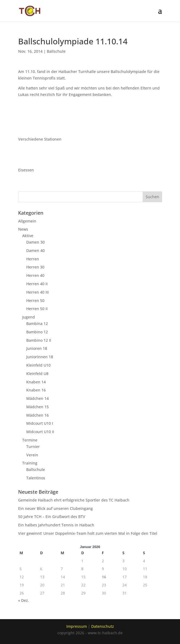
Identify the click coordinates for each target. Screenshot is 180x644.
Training (30, 463)
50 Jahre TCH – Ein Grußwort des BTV (52, 517)
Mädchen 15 (37, 407)
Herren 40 (35, 275)
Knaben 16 (36, 390)
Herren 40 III (37, 292)
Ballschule (56, 51)
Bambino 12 (37, 332)
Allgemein (27, 221)
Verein (32, 455)
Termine (30, 440)
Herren (33, 259)
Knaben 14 (36, 382)
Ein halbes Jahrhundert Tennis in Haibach (56, 525)
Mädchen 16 (37, 415)
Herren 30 (35, 267)
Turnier (33, 447)
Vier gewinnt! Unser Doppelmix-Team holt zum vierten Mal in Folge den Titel (88, 533)
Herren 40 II (37, 284)
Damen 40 (35, 250)
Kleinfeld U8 (37, 374)
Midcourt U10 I (40, 423)
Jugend (29, 317)
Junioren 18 (37, 348)
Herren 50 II (37, 309)
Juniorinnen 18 (40, 357)
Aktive (28, 236)
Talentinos (36, 478)
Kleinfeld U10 (38, 365)
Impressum (77, 626)
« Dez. (24, 600)
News (23, 229)
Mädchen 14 (37, 398)
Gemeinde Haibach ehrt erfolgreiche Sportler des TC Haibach (74, 500)
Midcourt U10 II (40, 432)
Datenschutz (103, 626)
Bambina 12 (37, 323)
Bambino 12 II (39, 340)
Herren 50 (35, 301)
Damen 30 (35, 242)
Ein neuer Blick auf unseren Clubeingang (55, 508)
